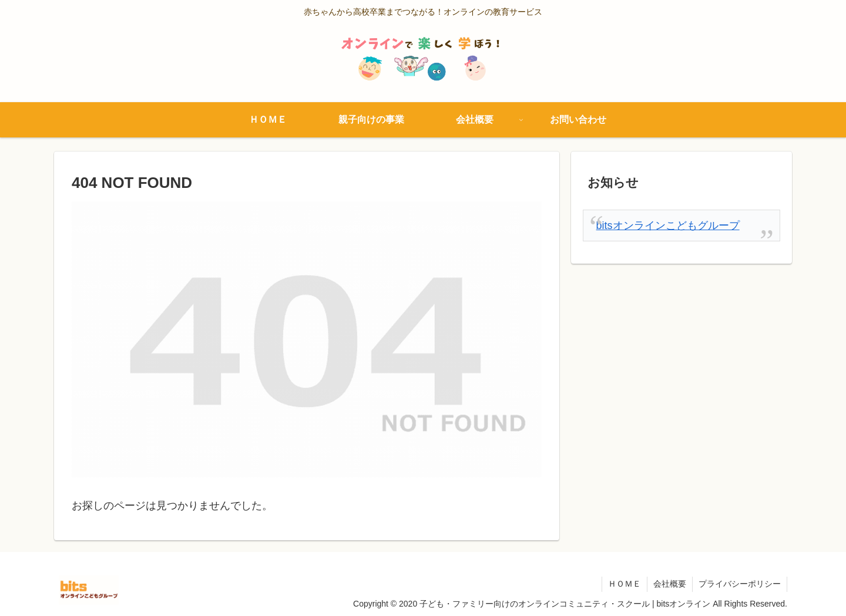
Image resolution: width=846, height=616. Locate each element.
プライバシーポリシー (740, 584)
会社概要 (670, 584)
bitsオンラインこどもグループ (668, 225)
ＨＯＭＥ (625, 584)
